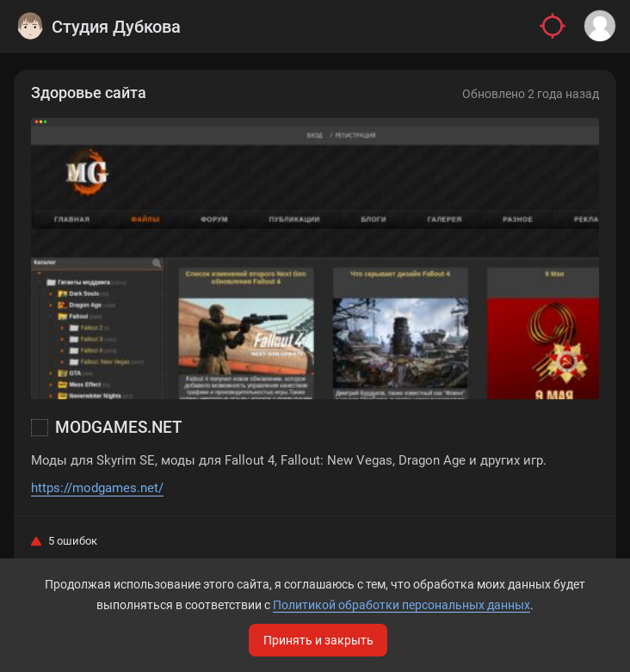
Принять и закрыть (318, 640)
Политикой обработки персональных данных (401, 605)
